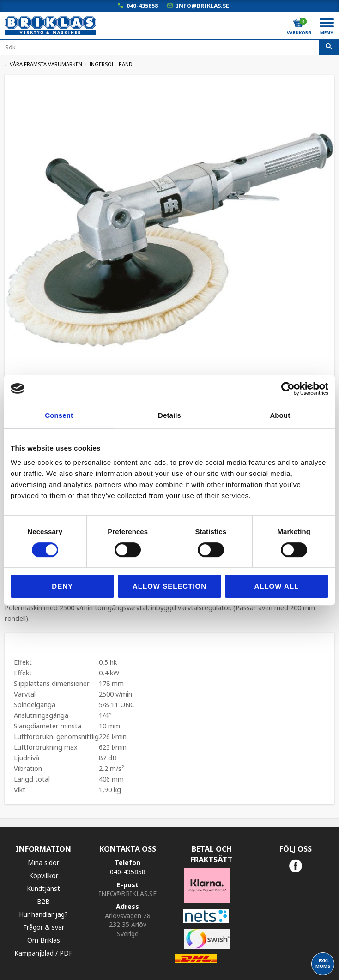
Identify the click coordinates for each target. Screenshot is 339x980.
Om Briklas (44, 940)
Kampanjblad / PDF (43, 953)
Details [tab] (169, 415)
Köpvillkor (44, 875)
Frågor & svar (44, 927)
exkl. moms (323, 963)
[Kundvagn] (298, 23)
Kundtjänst (43, 888)
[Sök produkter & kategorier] (169, 47)
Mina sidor (43, 863)
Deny (62, 586)
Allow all (276, 586)
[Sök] (329, 48)
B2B (43, 901)
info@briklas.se (203, 6)
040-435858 (142, 6)
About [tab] (280, 415)
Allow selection (169, 586)
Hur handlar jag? (43, 914)
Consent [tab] (59, 415)
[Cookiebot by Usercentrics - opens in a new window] (288, 389)
